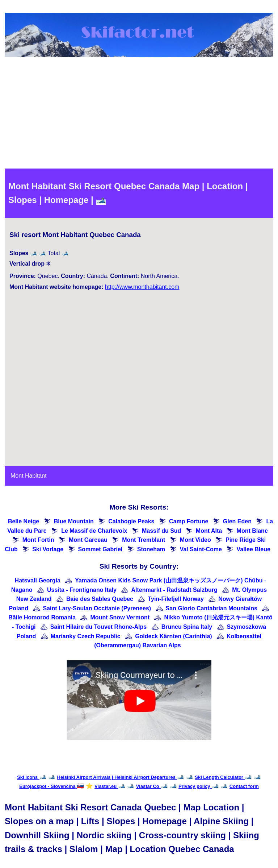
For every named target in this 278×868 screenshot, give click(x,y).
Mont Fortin (38, 540)
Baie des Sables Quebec (100, 599)
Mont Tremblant (144, 540)
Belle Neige (24, 521)
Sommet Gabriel (100, 549)
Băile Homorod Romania (42, 617)
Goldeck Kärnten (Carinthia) (173, 636)
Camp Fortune (189, 521)
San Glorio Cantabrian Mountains (212, 608)
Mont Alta (209, 531)
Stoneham (151, 549)
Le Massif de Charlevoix (94, 531)
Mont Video (195, 540)
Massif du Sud (161, 531)
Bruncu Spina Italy (187, 627)
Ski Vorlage (48, 549)
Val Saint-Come (201, 549)
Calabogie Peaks (131, 521)
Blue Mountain (74, 521)
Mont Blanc (252, 531)
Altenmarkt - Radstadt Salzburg (174, 590)
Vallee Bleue (253, 549)
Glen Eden (237, 521)
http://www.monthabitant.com (142, 287)
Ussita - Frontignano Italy (82, 590)
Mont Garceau (88, 540)
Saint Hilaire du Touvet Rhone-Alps (98, 627)
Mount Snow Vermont (120, 617)
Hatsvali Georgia (38, 580)
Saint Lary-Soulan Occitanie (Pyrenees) (97, 608)
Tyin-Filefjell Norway (176, 599)
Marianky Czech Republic (86, 636)
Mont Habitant (29, 476)
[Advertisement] (139, 114)
